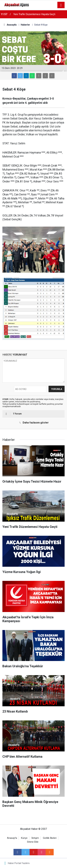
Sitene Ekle (33, 842)
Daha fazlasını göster (33, 423)
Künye (24, 838)
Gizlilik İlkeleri (50, 838)
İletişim (35, 838)
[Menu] (61, 5)
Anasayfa (12, 838)
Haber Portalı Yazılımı (19, 863)
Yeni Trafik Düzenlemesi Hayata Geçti (34, 14)
